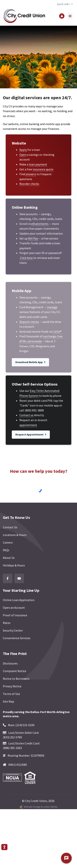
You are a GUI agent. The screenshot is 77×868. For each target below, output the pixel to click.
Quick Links (63, 4)
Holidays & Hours (14, 565)
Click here (26, 258)
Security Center (13, 630)
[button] (62, 16)
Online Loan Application (19, 600)
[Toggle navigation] (70, 16)
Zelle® (57, 331)
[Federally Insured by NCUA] (13, 778)
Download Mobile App (30, 362)
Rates (7, 623)
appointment (28, 425)
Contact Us (10, 527)
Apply (23, 150)
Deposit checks (29, 322)
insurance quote (43, 169)
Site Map (8, 701)
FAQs (6, 550)
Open (23, 155)
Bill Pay (33, 238)
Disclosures (10, 663)
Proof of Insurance (15, 615)
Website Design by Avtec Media (41, 807)
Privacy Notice (12, 686)
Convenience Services (17, 638)
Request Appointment (31, 434)
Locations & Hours (15, 535)
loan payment (38, 164)
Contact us (26, 415)
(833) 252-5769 (12, 737)
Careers (8, 542)
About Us (9, 558)
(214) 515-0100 (25, 725)
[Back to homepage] (24, 16)
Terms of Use (11, 694)
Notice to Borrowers (16, 679)
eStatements (40, 224)
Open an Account (14, 608)
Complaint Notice (15, 671)
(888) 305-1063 (12, 748)
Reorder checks (29, 184)
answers (31, 174)
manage (52, 307)
